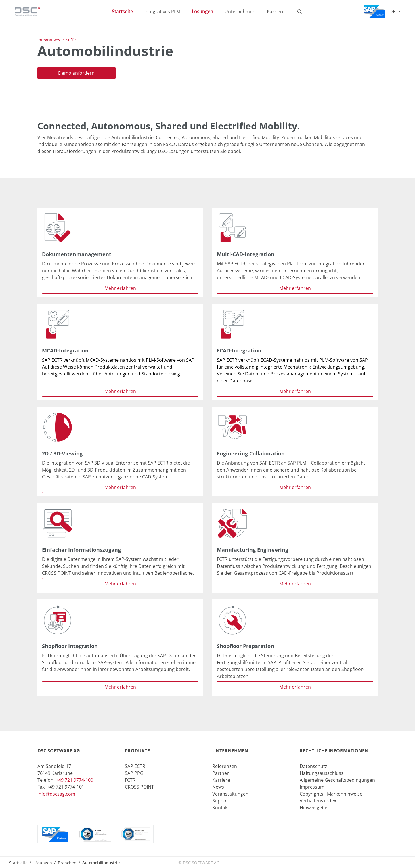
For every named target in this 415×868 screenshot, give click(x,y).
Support (221, 801)
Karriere (221, 780)
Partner (221, 773)
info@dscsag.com (56, 794)
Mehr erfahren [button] (120, 288)
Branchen (67, 863)
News (218, 787)
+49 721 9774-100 (74, 780)
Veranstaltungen (230, 794)
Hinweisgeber (314, 808)
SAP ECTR (135, 766)
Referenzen (225, 766)
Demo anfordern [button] (76, 73)
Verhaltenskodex (318, 801)
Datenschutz (313, 766)
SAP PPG (134, 773)
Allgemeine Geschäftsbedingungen (337, 780)
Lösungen (43, 863)
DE (393, 12)
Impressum (312, 787)
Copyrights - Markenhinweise (331, 794)
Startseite (18, 863)
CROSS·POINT (139, 787)
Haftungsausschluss (322, 773)
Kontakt (221, 808)
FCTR (130, 780)
